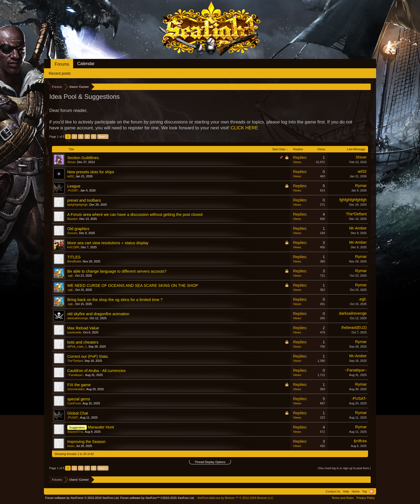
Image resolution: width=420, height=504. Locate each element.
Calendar (86, 64)
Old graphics (78, 229)
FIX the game (79, 385)
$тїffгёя (360, 441)
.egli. (70, 276)
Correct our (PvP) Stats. (88, 356)
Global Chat (78, 413)
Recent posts (60, 73)
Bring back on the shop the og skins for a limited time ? (115, 300)
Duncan (72, 233)
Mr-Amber (358, 228)
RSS (372, 491)
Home (356, 491)
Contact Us (333, 491)
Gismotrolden (76, 389)
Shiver (71, 162)
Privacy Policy (366, 498)
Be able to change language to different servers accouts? (117, 271)
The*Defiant (356, 214)
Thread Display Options (210, 462)
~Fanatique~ (76, 375)
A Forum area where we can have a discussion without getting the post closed (135, 215)
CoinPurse (74, 403)
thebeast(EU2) (354, 328)
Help (346, 491)
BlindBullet (74, 261)
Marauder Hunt (101, 427)
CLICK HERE (244, 128)
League (74, 186)
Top (365, 491)
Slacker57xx (75, 432)
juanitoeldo (74, 332)
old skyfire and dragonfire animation (98, 314)
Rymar (361, 186)
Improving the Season (86, 442)
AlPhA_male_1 (77, 347)
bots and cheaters (83, 342)
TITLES (74, 257)
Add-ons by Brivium (236, 498)
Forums (62, 64)
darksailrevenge (78, 318)
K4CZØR (73, 247)
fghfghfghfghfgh (77, 205)
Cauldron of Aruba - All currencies (96, 371)
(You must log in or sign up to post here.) (344, 468)
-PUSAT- (73, 190)
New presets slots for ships (91, 172)
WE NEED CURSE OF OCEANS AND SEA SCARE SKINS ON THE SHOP (133, 285)
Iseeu (71, 446)
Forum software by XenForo (82, 498)
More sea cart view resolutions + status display (108, 243)
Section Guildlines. (83, 158)
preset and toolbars (84, 200)
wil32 (71, 176)
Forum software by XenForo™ (157, 498)
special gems (79, 399)
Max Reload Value (83, 328)
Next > (103, 137)
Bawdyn (72, 219)
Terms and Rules (343, 498)
